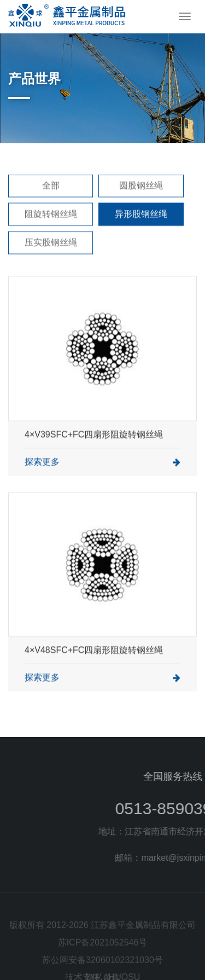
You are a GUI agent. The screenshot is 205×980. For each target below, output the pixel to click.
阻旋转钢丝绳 (51, 227)
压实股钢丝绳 (51, 255)
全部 (51, 198)
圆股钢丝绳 (141, 198)
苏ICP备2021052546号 (103, 953)
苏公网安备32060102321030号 (102, 970)
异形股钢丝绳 (141, 227)
